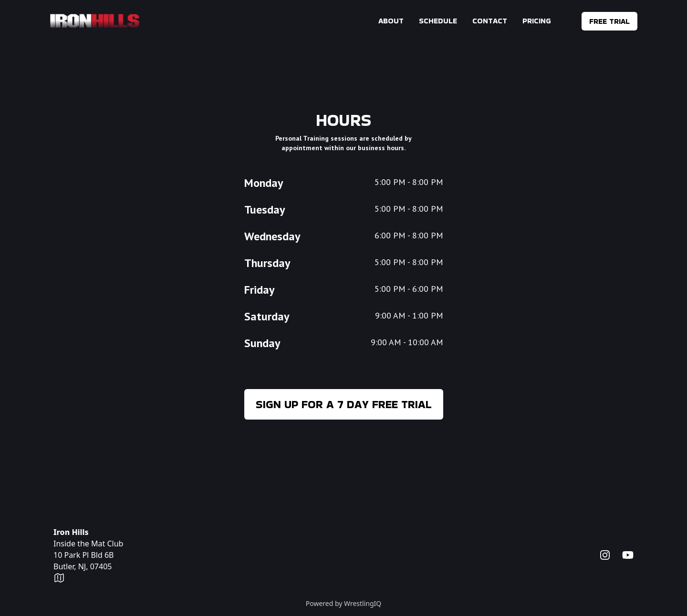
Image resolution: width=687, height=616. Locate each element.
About (391, 21)
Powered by (344, 603)
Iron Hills (71, 532)
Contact (490, 21)
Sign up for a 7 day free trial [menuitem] (344, 404)
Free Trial (609, 21)
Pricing (537, 21)
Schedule (438, 21)
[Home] (95, 21)
